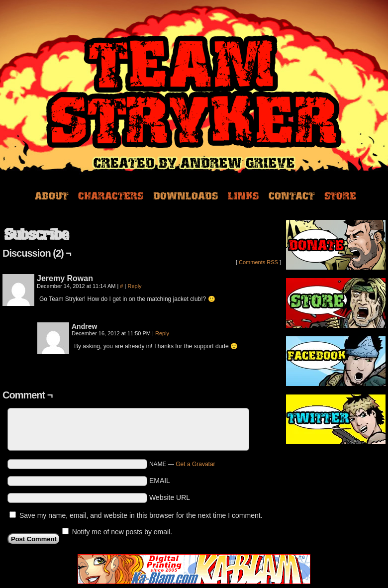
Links (243, 195)
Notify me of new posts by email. (122, 532)
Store (340, 195)
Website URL (170, 497)
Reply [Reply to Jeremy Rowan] (134, 286)
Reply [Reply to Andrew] (162, 333)
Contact (291, 195)
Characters (111, 195)
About (51, 195)
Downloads (186, 195)
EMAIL (160, 481)
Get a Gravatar (195, 464)
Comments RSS (258, 262)
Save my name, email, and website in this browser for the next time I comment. (141, 515)
